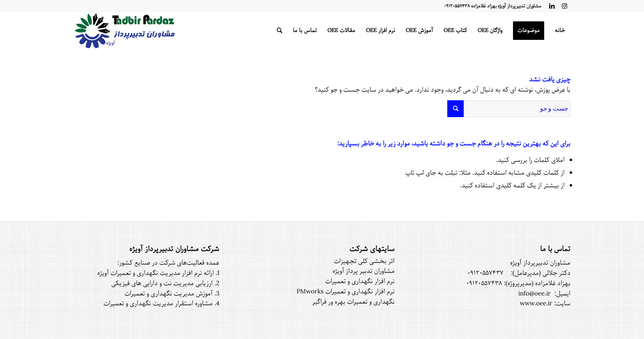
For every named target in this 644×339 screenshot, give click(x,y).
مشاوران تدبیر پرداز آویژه (364, 271)
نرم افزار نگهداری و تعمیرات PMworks (346, 292)
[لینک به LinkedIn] (552, 6)
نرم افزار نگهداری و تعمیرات (360, 281)
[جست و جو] (279, 31)
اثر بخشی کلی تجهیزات (364, 261)
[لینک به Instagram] (564, 6)
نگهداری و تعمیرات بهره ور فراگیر (353, 302)
